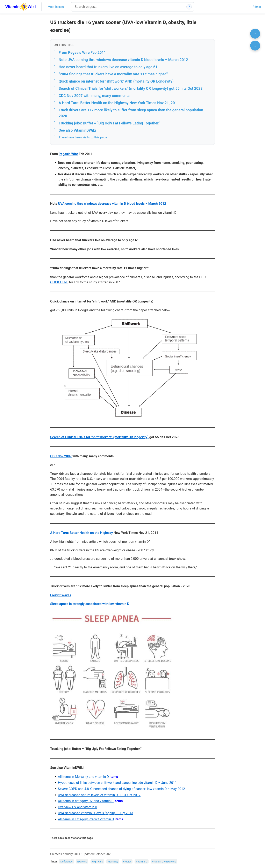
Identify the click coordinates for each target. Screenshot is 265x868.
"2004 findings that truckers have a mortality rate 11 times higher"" (113, 74)
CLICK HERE (59, 282)
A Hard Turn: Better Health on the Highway (82, 533)
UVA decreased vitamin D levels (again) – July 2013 (95, 813)
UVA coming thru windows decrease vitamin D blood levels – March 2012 (112, 204)
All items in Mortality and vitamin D (83, 777)
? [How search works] (189, 7)
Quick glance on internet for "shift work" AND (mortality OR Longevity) (116, 81)
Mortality (113, 862)
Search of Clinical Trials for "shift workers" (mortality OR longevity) (99, 437)
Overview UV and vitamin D (77, 807)
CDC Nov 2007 (61, 456)
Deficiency (67, 862)
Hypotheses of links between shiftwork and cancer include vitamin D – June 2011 (117, 783)
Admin (257, 7)
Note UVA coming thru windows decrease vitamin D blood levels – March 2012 (123, 60)
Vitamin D (141, 862)
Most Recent (56, 7)
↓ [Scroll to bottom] (255, 46)
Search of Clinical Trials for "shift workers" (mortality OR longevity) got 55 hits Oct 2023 (131, 88)
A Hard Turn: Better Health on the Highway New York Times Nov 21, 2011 (119, 103)
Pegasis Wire (68, 154)
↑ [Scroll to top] (255, 34)
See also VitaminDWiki (77, 130)
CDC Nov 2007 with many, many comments (94, 96)
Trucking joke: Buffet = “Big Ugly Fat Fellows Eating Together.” (109, 123)
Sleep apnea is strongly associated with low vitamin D (90, 604)
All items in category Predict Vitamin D (86, 819)
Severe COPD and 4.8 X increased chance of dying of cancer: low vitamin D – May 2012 (121, 789)
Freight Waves (61, 595)
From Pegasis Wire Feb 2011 (82, 52)
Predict (127, 862)
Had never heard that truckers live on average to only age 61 (108, 67)
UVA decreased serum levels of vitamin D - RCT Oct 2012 (99, 795)
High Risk (97, 862)
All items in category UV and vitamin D (86, 801)
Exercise (82, 862)
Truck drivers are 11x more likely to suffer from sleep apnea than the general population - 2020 (132, 113)
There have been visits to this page (83, 137)
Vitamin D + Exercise (164, 862)
